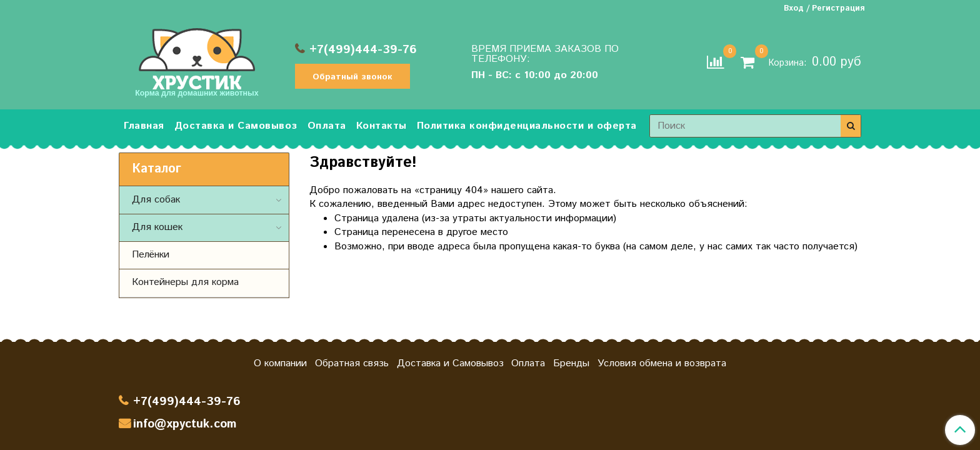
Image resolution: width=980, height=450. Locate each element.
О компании (280, 363)
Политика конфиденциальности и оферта (527, 126)
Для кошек (157, 227)
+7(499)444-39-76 (363, 50)
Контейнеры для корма (185, 282)
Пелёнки (151, 255)
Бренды (571, 363)
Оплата (327, 126)
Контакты (382, 126)
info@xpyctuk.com (185, 424)
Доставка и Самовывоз (236, 126)
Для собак (156, 200)
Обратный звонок (352, 77)
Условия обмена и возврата (662, 363)
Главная (144, 126)
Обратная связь (352, 363)
